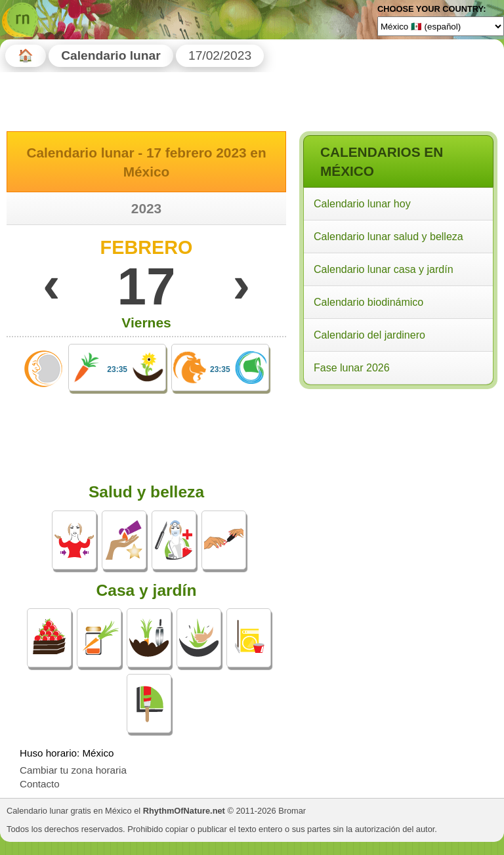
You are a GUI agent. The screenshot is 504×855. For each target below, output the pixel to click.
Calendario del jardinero (369, 335)
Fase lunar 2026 (352, 368)
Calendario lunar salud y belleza (388, 237)
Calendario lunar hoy (362, 204)
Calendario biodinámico (368, 302)
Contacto (40, 784)
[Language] (441, 26)
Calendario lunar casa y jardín (384, 269)
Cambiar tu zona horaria (73, 770)
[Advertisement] (398, 478)
